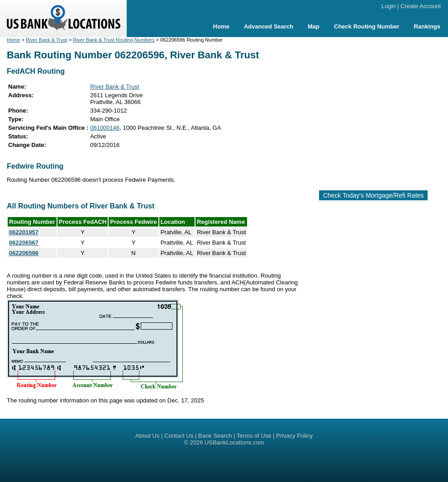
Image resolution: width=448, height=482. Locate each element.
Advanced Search (269, 26)
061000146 (105, 128)
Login (389, 6)
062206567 (24, 243)
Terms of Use (254, 436)
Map (314, 26)
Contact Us (179, 436)
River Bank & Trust (47, 40)
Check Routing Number (367, 26)
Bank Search (215, 436)
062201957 (24, 232)
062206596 (24, 253)
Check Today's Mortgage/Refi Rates (374, 195)
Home (221, 26)
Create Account (421, 6)
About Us (147, 436)
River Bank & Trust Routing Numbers (114, 40)
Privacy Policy (294, 436)
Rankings (427, 26)
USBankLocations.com (234, 442)
